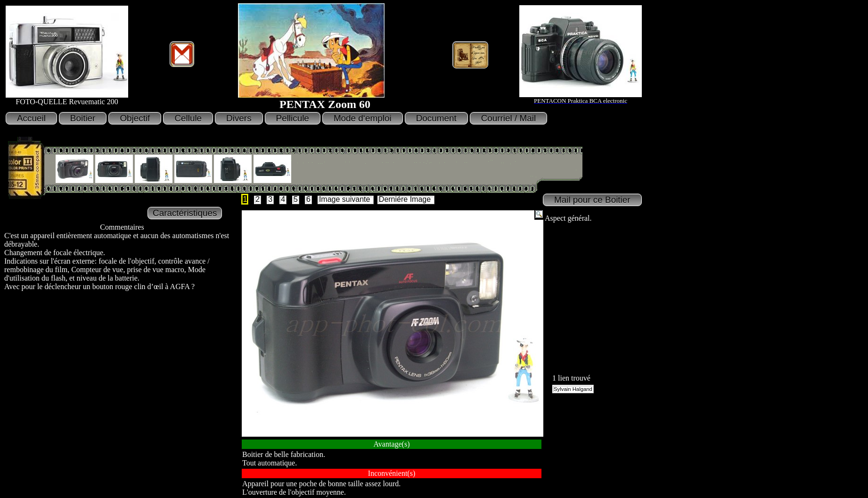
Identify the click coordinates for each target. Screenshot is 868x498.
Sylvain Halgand (573, 389)
